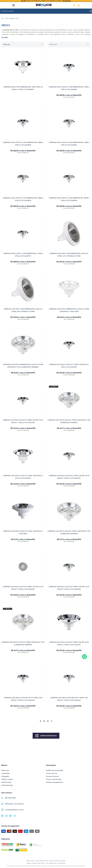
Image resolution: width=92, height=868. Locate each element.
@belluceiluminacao (46, 736)
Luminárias (6, 773)
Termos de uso (52, 773)
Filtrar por (7, 44)
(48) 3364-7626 (8, 798)
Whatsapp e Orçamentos (13, 804)
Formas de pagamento (55, 782)
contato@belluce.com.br (12, 810)
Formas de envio (52, 776)
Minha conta (74, 5)
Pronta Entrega (7, 785)
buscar (91, 11)
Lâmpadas (5, 776)
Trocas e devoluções (54, 779)
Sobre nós (5, 770)
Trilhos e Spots (7, 779)
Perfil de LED (6, 782)
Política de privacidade (55, 770)
